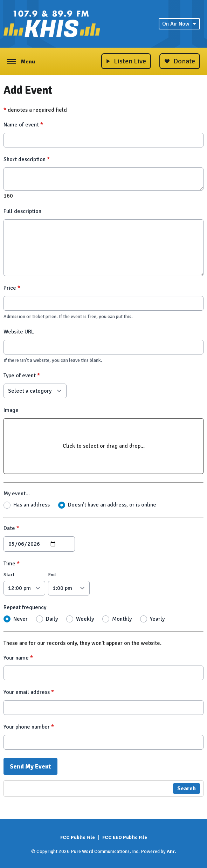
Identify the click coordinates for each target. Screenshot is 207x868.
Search (187, 788)
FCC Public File (78, 837)
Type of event (22, 376)
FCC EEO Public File (125, 837)
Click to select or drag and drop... (104, 446)
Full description (22, 211)
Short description (27, 159)
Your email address (29, 692)
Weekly (85, 619)
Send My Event (30, 766)
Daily (52, 619)
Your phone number (29, 727)
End (52, 574)
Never (20, 619)
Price (12, 288)
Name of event (23, 125)
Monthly (122, 619)
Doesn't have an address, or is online (112, 505)
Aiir (171, 851)
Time (12, 564)
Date (11, 528)
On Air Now (179, 24)
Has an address (32, 505)
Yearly (157, 619)
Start (9, 574)
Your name (18, 657)
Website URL (19, 332)
